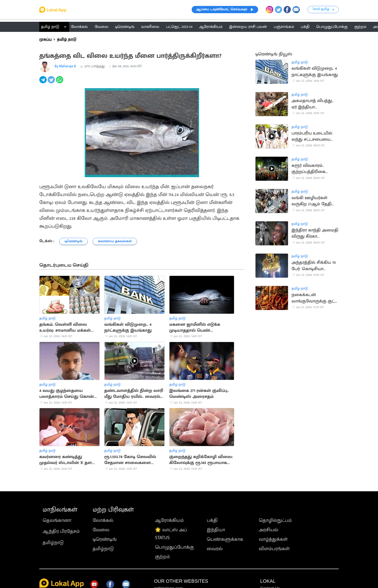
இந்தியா (216, 530)
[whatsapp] (60, 82)
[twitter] (52, 82)
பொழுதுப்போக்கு (174, 547)
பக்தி (212, 520)
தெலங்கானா (57, 520)
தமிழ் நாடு (50, 27)
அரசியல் (268, 530)
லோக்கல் (103, 520)
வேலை (101, 530)
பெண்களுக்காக (225, 539)
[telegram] (43, 82)
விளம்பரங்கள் (274, 549)
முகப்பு (45, 39)
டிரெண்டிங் (105, 539)
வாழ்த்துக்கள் (273, 539)
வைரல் (215, 549)
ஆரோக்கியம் (169, 520)
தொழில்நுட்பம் (275, 520)
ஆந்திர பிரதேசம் (61, 531)
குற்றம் (162, 557)
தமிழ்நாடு (53, 543)
